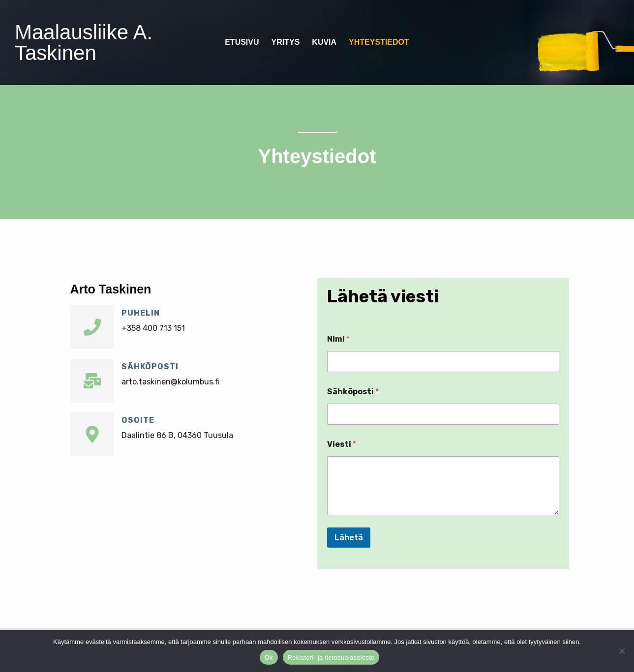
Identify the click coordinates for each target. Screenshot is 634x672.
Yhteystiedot (379, 42)
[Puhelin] (92, 327)
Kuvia (324, 42)
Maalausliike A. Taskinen (84, 43)
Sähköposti (150, 366)
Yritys (286, 42)
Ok (269, 657)
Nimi (338, 339)
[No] (622, 651)
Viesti (342, 444)
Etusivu (242, 42)
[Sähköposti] (92, 381)
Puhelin (141, 313)
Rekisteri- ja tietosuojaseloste (331, 657)
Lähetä (349, 537)
